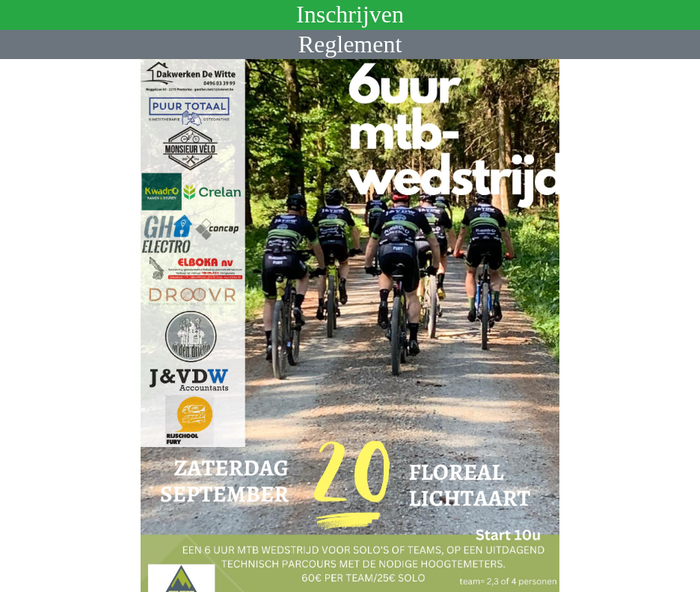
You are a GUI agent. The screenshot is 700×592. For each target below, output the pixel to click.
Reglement (350, 44)
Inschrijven (350, 14)
